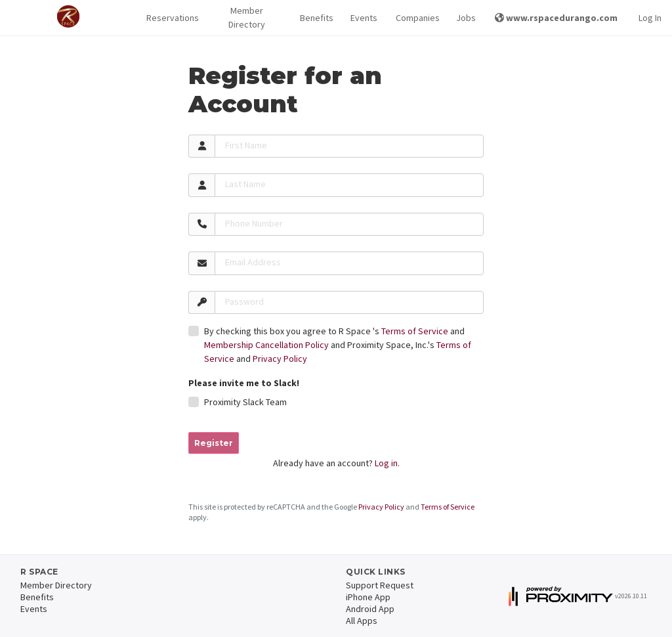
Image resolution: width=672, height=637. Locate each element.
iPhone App (368, 597)
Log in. (387, 463)
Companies (415, 18)
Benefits (315, 18)
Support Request (380, 585)
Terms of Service (415, 331)
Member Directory (247, 17)
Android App (370, 609)
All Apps (362, 621)
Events (363, 18)
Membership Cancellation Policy (266, 345)
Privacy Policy (280, 359)
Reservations (170, 18)
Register (214, 443)
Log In (650, 18)
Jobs (465, 18)
